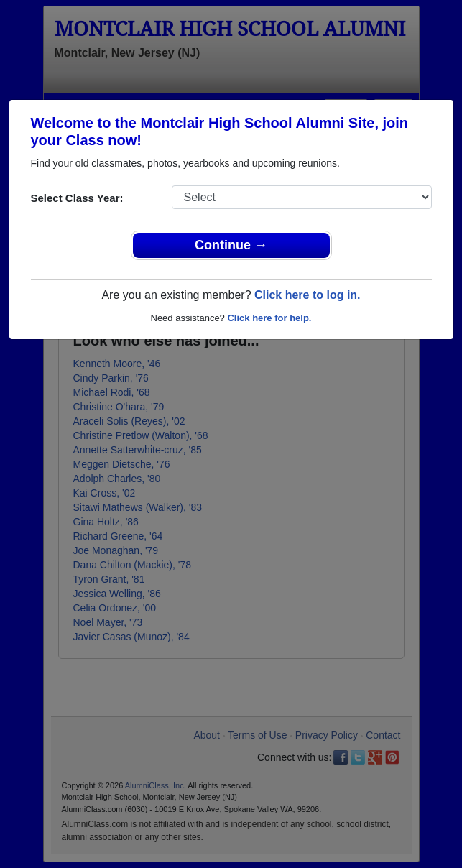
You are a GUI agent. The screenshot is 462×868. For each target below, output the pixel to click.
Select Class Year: (77, 198)
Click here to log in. (308, 295)
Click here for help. (269, 318)
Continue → (231, 245)
